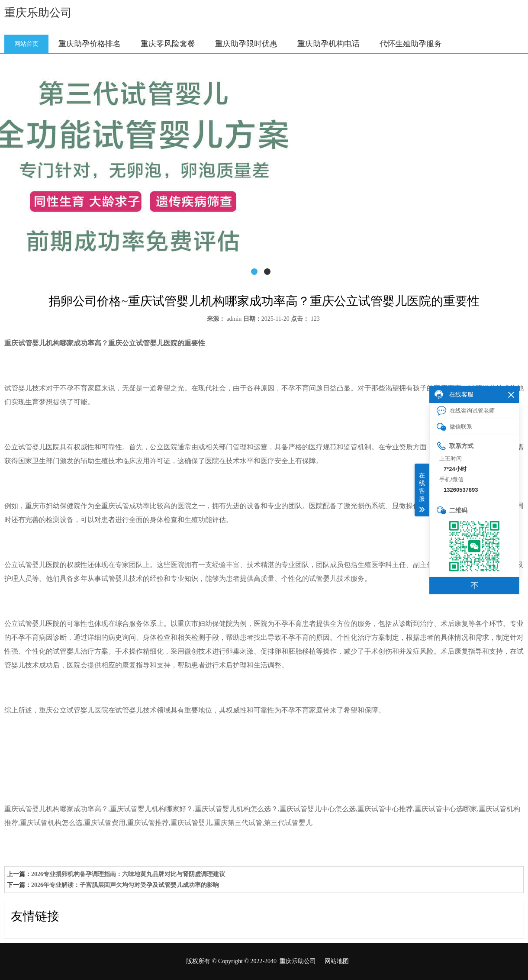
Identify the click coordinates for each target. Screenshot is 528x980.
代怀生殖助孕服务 (411, 44)
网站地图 (337, 961)
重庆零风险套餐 (168, 44)
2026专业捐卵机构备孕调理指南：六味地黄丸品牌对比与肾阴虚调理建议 (128, 874)
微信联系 (454, 427)
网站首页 (26, 44)
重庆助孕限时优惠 (246, 44)
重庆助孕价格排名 (90, 44)
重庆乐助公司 (38, 13)
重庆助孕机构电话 (328, 44)
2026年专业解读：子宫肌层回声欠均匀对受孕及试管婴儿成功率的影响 (125, 885)
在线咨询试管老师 (466, 411)
